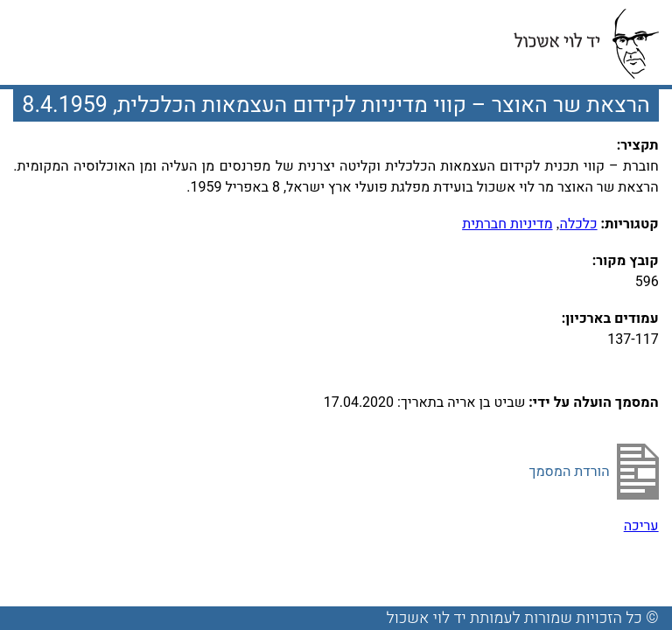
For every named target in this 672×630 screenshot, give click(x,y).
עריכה (641, 526)
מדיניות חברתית (507, 224)
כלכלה (579, 224)
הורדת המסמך (570, 472)
